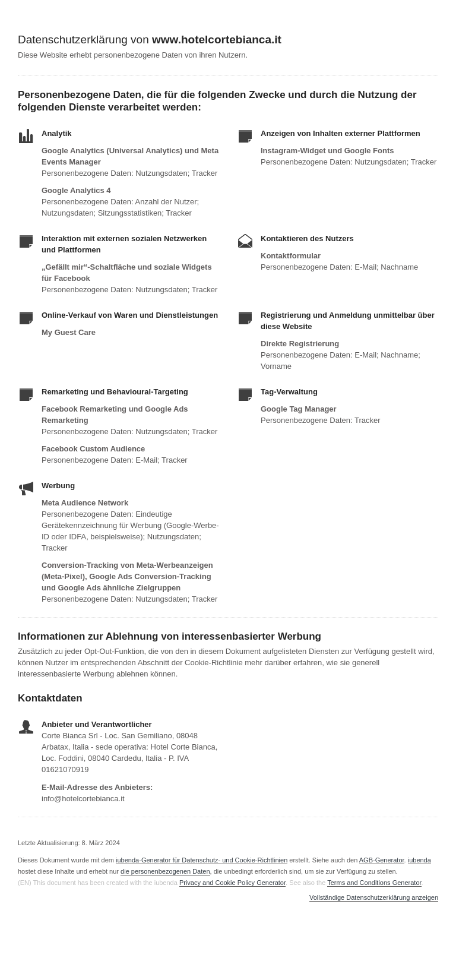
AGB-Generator (382, 860)
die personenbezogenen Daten (165, 871)
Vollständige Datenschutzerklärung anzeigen (374, 898)
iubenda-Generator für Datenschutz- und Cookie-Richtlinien (202, 860)
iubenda (419, 860)
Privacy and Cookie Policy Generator (232, 883)
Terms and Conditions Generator (374, 883)
